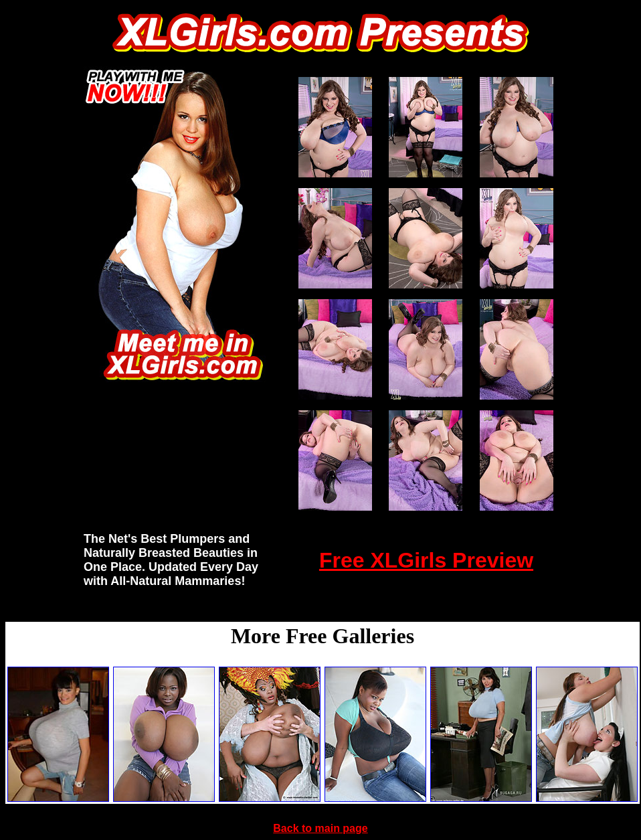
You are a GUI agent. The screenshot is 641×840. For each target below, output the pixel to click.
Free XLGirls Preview (426, 560)
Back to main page (320, 828)
